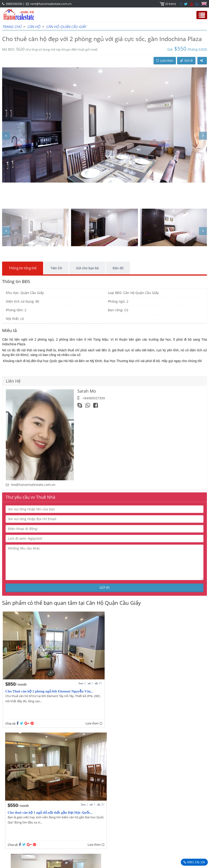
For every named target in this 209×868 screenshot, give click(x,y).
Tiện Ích (56, 268)
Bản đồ (118, 268)
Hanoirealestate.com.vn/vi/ (138, 836)
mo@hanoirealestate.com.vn (33, 485)
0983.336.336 (196, 862)
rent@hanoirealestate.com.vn (51, 4)
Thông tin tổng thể (23, 268)
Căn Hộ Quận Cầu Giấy (66, 27)
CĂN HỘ (34, 27)
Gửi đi (186, 61)
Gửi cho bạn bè (87, 268)
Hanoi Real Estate (131, 812)
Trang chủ (12, 27)
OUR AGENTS (17, 812)
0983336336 (14, 4)
